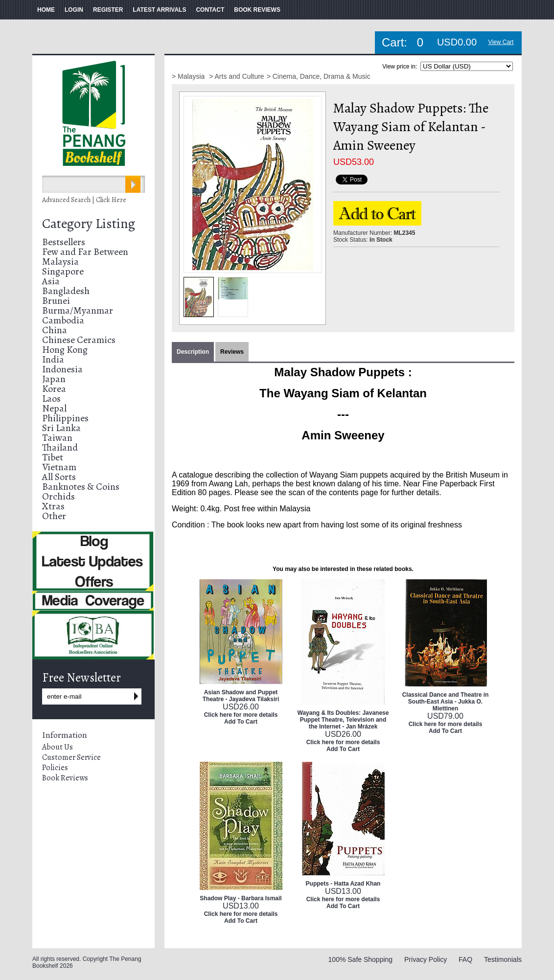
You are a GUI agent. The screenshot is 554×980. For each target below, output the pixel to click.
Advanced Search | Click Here (84, 200)
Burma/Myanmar (78, 310)
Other (54, 516)
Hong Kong (65, 350)
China (55, 330)
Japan (54, 379)
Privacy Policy (426, 959)
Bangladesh (66, 291)
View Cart (501, 42)
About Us (58, 747)
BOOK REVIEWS (257, 10)
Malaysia (60, 262)
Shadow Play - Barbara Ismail (241, 898)
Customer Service (71, 757)
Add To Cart (241, 722)
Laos (51, 399)
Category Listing (89, 224)
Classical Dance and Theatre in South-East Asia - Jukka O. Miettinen (446, 702)
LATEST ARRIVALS (159, 10)
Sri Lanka (61, 428)
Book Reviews (65, 778)
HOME (46, 10)
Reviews (232, 352)
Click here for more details (241, 715)
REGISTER (108, 10)
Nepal (54, 408)
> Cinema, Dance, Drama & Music (319, 76)
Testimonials (503, 959)
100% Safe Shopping (361, 959)
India (53, 359)
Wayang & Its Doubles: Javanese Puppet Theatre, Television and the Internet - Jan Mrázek (343, 720)
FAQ (465, 959)
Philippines (65, 418)
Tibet (53, 457)
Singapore (63, 271)
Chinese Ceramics (79, 340)
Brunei (56, 301)
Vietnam (59, 467)
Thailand (60, 447)
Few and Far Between (85, 252)
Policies (55, 768)
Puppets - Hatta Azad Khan (343, 884)
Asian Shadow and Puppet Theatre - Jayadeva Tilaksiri (241, 696)
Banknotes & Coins (81, 487)
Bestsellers (64, 242)
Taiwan (57, 438)
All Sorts (59, 477)
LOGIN (74, 10)
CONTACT (210, 10)
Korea (54, 389)
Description (193, 352)
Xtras (53, 506)
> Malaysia (189, 76)
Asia (51, 281)
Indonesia (62, 369)
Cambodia (63, 320)
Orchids (58, 496)
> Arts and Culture (236, 76)
